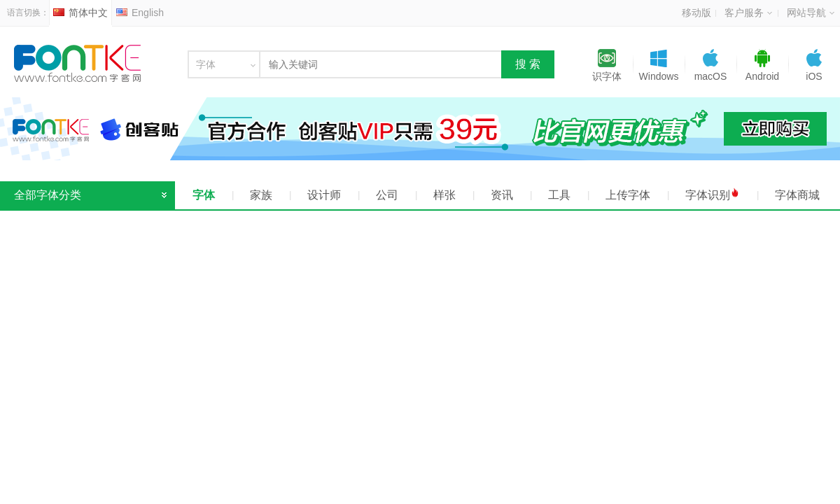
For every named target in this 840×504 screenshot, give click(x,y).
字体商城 (797, 195)
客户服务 (748, 13)
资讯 (502, 195)
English (140, 13)
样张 (444, 195)
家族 (261, 195)
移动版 (696, 13)
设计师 (324, 195)
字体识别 (713, 194)
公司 (387, 195)
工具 (559, 195)
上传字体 (628, 195)
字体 (204, 195)
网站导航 (811, 13)
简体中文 (80, 13)
